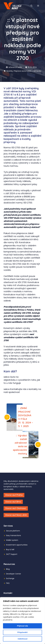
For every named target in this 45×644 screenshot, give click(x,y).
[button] (31, 6)
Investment (11, 545)
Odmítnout (23, 639)
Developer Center (14, 574)
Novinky (10, 71)
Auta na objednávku (11, 378)
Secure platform (13, 531)
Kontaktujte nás (18, 389)
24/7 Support (12, 554)
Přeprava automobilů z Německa (27, 71)
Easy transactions (13, 535)
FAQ (8, 583)
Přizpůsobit (22, 632)
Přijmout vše (22, 626)
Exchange (10, 578)
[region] (22, 621)
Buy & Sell (10, 549)
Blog (8, 569)
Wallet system (12, 540)
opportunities (22, 545)
